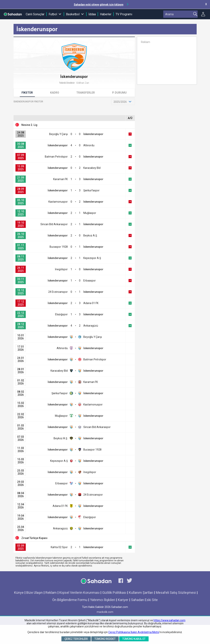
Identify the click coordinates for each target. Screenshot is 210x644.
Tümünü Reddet (105, 639)
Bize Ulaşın (35, 593)
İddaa (92, 14)
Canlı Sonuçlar (35, 14)
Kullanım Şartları (141, 593)
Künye (19, 593)
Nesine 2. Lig (29, 125)
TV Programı (124, 14)
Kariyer (123, 600)
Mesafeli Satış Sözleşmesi (176, 593)
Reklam (51, 593)
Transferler (86, 93)
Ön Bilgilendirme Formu (70, 600)
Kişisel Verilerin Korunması (79, 593)
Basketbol (73, 14)
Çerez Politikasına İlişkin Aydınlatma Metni (134, 632)
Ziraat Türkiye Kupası (34, 538)
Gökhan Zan (83, 83)
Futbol (53, 14)
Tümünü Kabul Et (134, 639)
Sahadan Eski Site (144, 600)
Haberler (106, 14)
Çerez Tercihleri (76, 639)
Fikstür (27, 93)
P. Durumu (119, 93)
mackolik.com (105, 612)
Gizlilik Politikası (114, 593)
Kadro (55, 93)
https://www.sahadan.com (169, 620)
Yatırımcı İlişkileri (103, 600)
